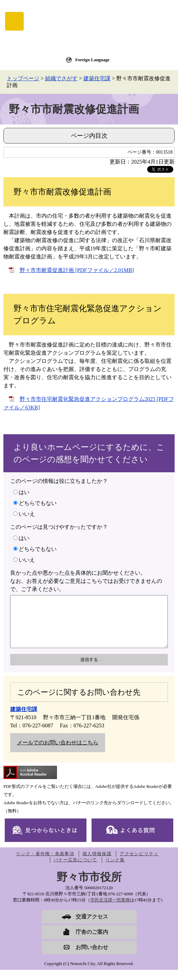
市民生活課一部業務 (110, 910)
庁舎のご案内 (92, 942)
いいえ (27, 514)
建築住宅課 (97, 78)
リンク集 (115, 870)
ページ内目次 (89, 136)
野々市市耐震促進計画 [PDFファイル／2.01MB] (77, 270)
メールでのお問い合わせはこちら (58, 753)
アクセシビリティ (139, 864)
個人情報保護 (97, 864)
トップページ (23, 78)
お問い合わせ (92, 957)
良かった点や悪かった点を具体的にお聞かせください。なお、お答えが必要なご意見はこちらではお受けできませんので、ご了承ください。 (86, 581)
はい (24, 492)
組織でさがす (61, 78)
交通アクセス (92, 927)
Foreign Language (92, 60)
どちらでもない (38, 503)
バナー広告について (75, 870)
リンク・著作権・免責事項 (45, 864)
